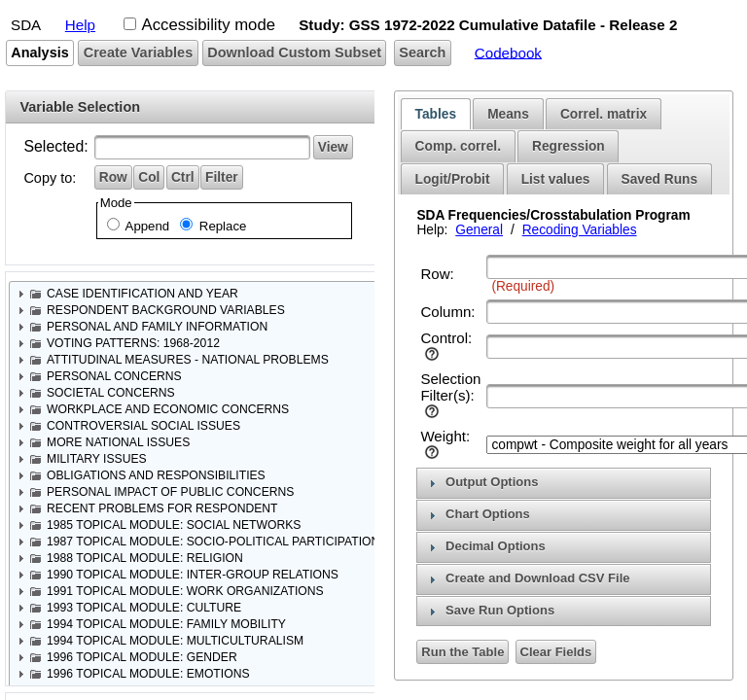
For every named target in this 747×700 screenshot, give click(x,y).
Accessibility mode (209, 25)
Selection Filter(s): (450, 387)
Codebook (508, 52)
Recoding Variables (580, 230)
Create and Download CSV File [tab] (527, 578)
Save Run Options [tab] (489, 611)
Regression (569, 146)
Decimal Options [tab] (485, 546)
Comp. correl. (458, 146)
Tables (436, 114)
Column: (447, 312)
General (479, 230)
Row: (437, 274)
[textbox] (202, 147)
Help (80, 25)
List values (556, 179)
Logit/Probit (453, 179)
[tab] (436, 114)
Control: (446, 338)
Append (146, 226)
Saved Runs (659, 179)
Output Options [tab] (481, 482)
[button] (40, 53)
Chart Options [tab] (477, 514)
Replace (221, 226)
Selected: (55, 146)
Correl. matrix (604, 114)
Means (508, 114)
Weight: (445, 436)
